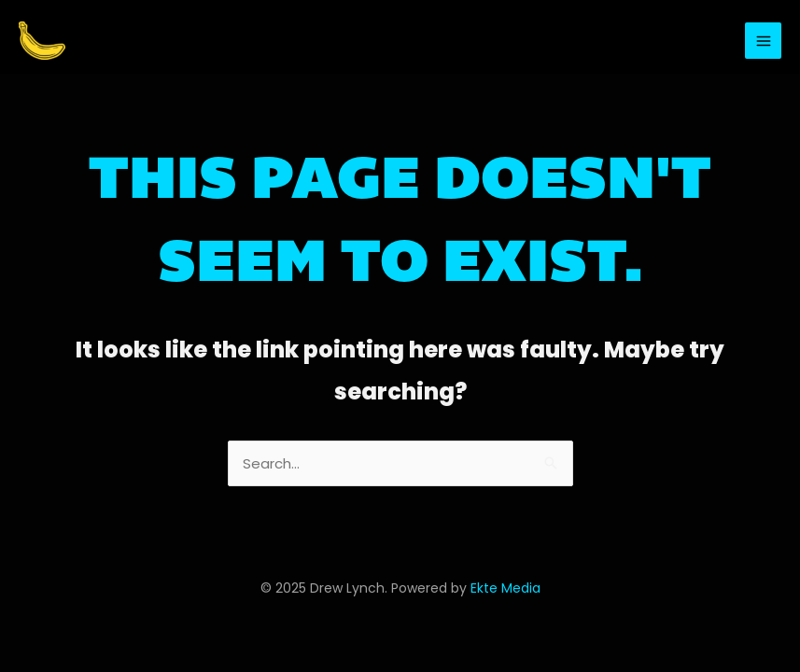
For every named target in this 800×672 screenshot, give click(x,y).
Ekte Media (505, 588)
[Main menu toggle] (763, 41)
